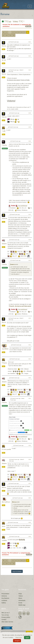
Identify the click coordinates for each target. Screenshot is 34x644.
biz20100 (4, 541)
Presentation (5, 594)
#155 (30, 445)
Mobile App (22, 605)
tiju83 (4, 131)
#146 (30, 141)
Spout (4, 527)
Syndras (4, 244)
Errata (20, 603)
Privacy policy (6, 617)
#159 (30, 522)
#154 (30, 398)
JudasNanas (5, 349)
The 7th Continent (13, 25)
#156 (30, 459)
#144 (30, 113)
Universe (4, 596)
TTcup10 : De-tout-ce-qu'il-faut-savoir (20, 306)
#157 (30, 483)
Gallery (4, 603)
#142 (30, 56)
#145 (30, 127)
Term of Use (5, 615)
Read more (19, 637)
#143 (30, 70)
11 (10, 35)
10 (7, 35)
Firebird (4, 145)
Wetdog (4, 60)
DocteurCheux (6, 502)
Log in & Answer (17, 571)
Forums (5, 25)
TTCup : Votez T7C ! (13, 21)
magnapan (4, 219)
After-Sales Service (7, 622)
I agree (27, 638)
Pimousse (4, 363)
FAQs (20, 594)
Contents (4, 600)
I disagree (17, 641)
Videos (21, 596)
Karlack (4, 117)
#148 (30, 240)
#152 (30, 359)
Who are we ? (6, 613)
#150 (30, 318)
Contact (4, 620)
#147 (30, 214)
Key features (5, 598)
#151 (30, 345)
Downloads (22, 600)
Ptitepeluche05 (6, 450)
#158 (30, 498)
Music (20, 598)
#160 (30, 536)
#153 (30, 378)
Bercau (4, 46)
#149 (30, 260)
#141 (30, 42)
